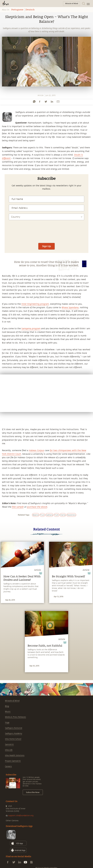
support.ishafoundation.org (21, 816)
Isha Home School (13, 739)
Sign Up (47, 246)
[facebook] (40, 102)
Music (8, 712)
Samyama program (31, 329)
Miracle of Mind (12, 701)
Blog (7, 706)
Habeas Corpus (36, 450)
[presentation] (47, 233)
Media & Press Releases (16, 717)
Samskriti (9, 744)
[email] (58, 102)
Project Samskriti (13, 761)
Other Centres (12, 821)
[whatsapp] (34, 102)
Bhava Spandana (70, 308)
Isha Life (9, 750)
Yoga (7, 723)
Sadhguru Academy (14, 734)
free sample (18, 507)
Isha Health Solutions (15, 755)
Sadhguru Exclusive (14, 728)
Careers (8, 766)
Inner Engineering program (35, 304)
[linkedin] (52, 102)
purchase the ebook (37, 507)
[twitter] (46, 102)
